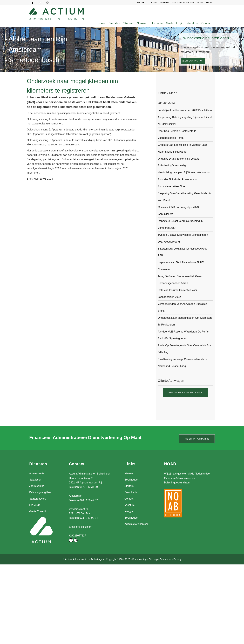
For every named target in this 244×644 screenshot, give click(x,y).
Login (180, 23)
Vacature (192, 23)
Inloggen (129, 511)
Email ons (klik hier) (80, 527)
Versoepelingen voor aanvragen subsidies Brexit (182, 307)
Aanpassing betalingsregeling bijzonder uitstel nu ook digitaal (185, 121)
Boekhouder (131, 518)
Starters (128, 23)
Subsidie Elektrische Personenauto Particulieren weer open (178, 183)
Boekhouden (132, 480)
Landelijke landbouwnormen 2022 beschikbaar (185, 110)
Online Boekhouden (183, 2)
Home (101, 23)
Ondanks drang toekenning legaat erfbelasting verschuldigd (178, 162)
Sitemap (153, 559)
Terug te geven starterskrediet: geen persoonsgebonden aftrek (180, 280)
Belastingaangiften (40, 492)
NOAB (200, 2)
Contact (206, 23)
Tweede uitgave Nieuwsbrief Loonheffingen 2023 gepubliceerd (183, 238)
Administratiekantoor (136, 524)
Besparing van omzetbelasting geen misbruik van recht (184, 197)
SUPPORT (164, 2)
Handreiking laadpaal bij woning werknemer (184, 173)
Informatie (156, 23)
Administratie (37, 473)
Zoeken (152, 2)
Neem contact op (193, 61)
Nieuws (142, 23)
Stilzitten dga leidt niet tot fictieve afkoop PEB (183, 252)
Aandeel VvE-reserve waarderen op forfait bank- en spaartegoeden (183, 335)
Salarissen (35, 480)
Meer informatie (197, 439)
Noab (169, 23)
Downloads (131, 492)
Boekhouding (139, 559)
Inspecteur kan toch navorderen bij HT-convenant (181, 266)
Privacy (177, 559)
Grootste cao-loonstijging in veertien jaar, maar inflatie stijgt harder (183, 148)
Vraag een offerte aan (185, 393)
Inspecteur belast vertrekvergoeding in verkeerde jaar (180, 224)
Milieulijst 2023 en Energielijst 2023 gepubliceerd (178, 211)
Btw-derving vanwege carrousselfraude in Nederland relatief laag (182, 363)
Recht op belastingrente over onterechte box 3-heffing (185, 349)
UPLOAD (141, 2)
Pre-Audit (35, 505)
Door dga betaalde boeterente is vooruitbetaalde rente (177, 134)
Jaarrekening (37, 486)
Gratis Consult (37, 511)
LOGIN (209, 2)
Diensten (114, 23)
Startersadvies (38, 499)
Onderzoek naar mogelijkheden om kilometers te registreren (185, 321)
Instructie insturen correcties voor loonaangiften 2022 (177, 294)
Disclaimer (166, 559)
